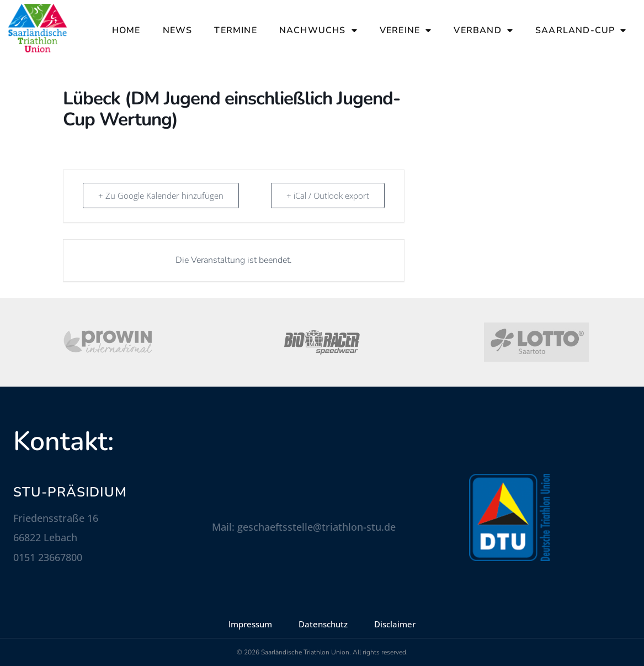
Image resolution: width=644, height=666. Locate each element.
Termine (235, 30)
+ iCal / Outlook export (327, 195)
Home (126, 30)
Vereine (406, 30)
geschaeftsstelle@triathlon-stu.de (316, 527)
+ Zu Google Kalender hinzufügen (161, 195)
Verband (483, 30)
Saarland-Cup (581, 30)
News (178, 30)
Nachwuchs (318, 30)
